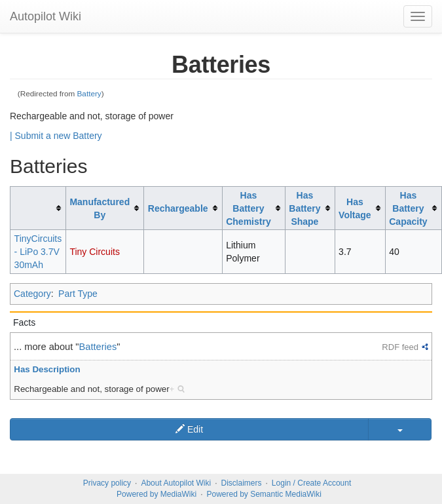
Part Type (78, 294)
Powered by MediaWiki (157, 494)
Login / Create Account (311, 483)
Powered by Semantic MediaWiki (264, 494)
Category (32, 294)
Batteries (98, 347)
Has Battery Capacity (408, 208)
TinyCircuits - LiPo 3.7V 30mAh (38, 252)
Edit (189, 429)
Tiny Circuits (95, 252)
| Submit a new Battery (56, 136)
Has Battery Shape (304, 208)
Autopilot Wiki (46, 16)
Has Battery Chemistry (248, 208)
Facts (24, 322)
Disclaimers (242, 483)
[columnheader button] (38, 208)
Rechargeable (178, 208)
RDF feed (400, 347)
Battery (89, 93)
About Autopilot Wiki (176, 483)
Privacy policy (107, 483)
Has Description (47, 369)
